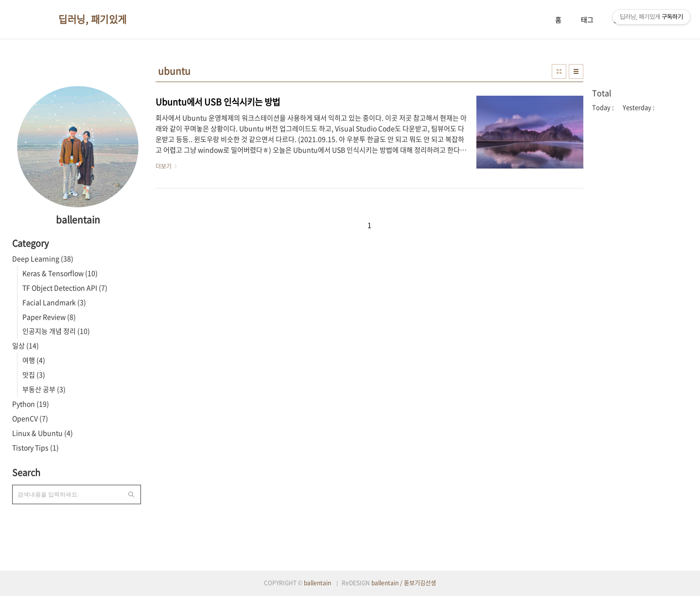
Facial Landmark (54, 302)
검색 (131, 494)
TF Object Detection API (65, 288)
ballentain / (388, 583)
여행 (34, 360)
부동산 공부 (44, 389)
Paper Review (49, 317)
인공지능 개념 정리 (56, 331)
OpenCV (30, 418)
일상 (26, 345)
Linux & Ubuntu (43, 433)
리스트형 (576, 71)
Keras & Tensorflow (60, 273)
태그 (587, 19)
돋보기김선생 (420, 583)
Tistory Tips (35, 447)
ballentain (317, 583)
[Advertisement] (642, 278)
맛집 (34, 375)
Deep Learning (43, 258)
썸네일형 (559, 71)
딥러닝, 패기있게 (93, 19)
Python (31, 404)
